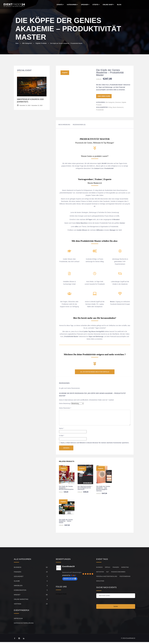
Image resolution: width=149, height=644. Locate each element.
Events (60, 5)
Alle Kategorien (27, 43)
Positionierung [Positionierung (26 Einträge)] (125, 576)
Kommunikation (20, 590)
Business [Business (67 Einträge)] (99, 567)
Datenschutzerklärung (24, 623)
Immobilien (18, 586)
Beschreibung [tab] (64, 125)
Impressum (18, 618)
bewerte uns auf (70, 579)
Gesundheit (19, 576)
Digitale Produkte (41, 43)
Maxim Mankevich (118, 107)
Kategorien (72, 5)
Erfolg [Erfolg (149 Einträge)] (108, 567)
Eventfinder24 (68, 566)
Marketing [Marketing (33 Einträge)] (125, 567)
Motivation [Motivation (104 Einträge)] (100, 572)
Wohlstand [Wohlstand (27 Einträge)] (100, 581)
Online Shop (108, 5)
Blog (119, 5)
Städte (96, 5)
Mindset (17, 595)
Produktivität (100, 110)
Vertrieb (18, 604)
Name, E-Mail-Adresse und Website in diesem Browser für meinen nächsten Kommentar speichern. (95, 443)
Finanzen (18, 572)
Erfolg (110, 107)
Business (118, 102)
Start (17, 43)
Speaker (85, 5)
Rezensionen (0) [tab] (79, 125)
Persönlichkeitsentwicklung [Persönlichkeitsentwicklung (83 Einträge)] (107, 576)
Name (61, 428)
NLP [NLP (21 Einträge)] (108, 572)
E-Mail (62, 436)
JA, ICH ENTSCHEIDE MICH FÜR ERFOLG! (95, 372)
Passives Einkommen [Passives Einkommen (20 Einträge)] (118, 572)
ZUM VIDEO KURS (104, 96)
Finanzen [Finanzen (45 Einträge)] (116, 567)
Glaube (17, 581)
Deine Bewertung (65, 403)
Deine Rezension (65, 408)
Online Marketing (21, 599)
